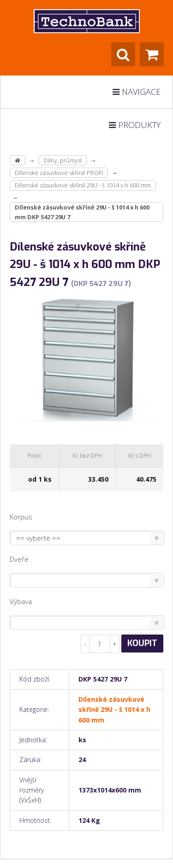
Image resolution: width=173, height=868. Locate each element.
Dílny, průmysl (63, 160)
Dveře (19, 559)
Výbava (21, 601)
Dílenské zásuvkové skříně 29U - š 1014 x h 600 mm (83, 185)
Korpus (21, 517)
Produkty (135, 125)
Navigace (137, 92)
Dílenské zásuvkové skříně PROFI (59, 173)
